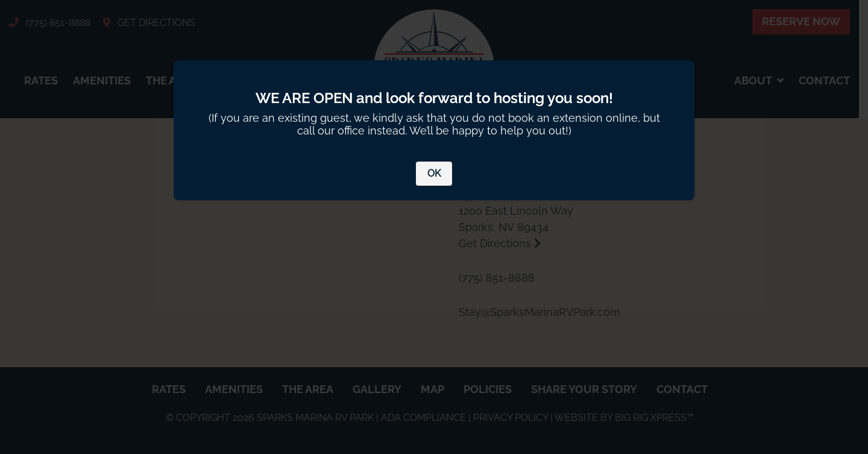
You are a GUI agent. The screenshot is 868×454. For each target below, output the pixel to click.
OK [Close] (434, 173)
